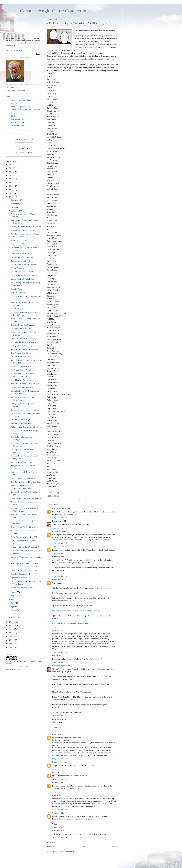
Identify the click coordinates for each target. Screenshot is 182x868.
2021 (11, 172)
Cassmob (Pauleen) (59, 666)
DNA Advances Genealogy (20, 420)
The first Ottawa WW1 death (21, 329)
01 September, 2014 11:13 (60, 528)
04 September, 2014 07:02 (60, 759)
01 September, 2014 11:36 (60, 543)
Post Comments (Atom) (65, 851)
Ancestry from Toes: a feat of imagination (26, 349)
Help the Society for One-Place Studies (25, 527)
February (14, 614)
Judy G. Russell (58, 547)
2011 (11, 629)
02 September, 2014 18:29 (60, 662)
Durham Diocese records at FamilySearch (26, 227)
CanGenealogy (16, 113)
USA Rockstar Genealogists (21, 357)
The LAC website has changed (22, 272)
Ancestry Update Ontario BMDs (22, 279)
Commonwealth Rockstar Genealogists (25, 338)
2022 (11, 168)
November (15, 204)
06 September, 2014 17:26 (60, 810)
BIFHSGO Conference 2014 (21, 367)
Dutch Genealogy (109, 550)
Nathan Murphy (58, 762)
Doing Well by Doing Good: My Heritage (26, 498)
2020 (11, 175)
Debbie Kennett (58, 580)
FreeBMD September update (21, 309)
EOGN (14, 116)
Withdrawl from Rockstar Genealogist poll (26, 427)
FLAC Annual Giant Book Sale (22, 370)
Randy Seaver (57, 521)
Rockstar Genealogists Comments (23, 325)
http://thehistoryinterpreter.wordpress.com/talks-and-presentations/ (76, 611)
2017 (11, 186)
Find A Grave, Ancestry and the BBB (24, 537)
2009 (11, 636)
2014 (11, 197)
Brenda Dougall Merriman (21, 107)
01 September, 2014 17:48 (60, 576)
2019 (11, 179)
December (15, 200)
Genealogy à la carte (19, 119)
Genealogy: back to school (20, 574)
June (13, 599)
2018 (11, 182)
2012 (11, 625)
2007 (11, 643)
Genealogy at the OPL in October (23, 230)
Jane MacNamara (17, 122)
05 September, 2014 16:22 (60, 779)
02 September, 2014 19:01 (60, 716)
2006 (11, 647)
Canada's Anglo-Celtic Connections (55, 11)
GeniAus (55, 734)
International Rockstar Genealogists (24, 342)
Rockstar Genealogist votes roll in (23, 478)
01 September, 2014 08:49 (60, 518)
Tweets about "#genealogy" (16, 90)
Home (83, 846)
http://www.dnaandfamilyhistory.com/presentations (71, 623)
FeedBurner (29, 153)
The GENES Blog (18, 125)
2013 (11, 622)
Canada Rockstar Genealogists (22, 387)
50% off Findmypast (18, 268)
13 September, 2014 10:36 (60, 838)
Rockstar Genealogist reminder (22, 462)
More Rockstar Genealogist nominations (25, 567)
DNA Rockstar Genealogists (21, 353)
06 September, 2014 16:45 (60, 792)
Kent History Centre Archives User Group (26, 482)
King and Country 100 (19, 292)
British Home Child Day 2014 (21, 261)
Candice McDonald (59, 508)
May (13, 603)
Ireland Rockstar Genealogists (21, 380)
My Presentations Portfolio (21, 100)
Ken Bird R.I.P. (16, 289)
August (14, 592)
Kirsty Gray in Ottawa (19, 244)
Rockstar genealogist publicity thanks (24, 570)
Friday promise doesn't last (20, 254)
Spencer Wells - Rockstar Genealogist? (25, 547)
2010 (11, 633)
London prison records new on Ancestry (25, 265)
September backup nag (19, 578)
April (13, 607)
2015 (11, 193)
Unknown (56, 782)
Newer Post (51, 846)
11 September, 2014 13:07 (60, 827)
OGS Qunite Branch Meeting (21, 346)
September (15, 211)
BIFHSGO (15, 103)
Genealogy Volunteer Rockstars (22, 423)
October (14, 207)
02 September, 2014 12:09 (60, 627)
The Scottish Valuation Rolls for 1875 (24, 275)
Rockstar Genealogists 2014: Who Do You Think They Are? (79, 23)
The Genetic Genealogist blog (86, 598)
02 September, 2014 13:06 (60, 652)
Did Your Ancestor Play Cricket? (22, 257)
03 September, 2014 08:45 (60, 731)
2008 (11, 640)
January (14, 617)
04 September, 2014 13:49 (60, 769)
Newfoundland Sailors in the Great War (25, 563)
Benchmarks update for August (22, 588)
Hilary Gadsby (58, 531)
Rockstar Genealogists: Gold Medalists (25, 410)
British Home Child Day (19, 240)
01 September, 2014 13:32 (60, 553)
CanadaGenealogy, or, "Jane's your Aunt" (26, 110)
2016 (11, 190)
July (13, 596)
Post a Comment (51, 842)
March (14, 610)
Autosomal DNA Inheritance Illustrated (25, 384)
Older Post (115, 846)
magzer (55, 772)
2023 (11, 164)
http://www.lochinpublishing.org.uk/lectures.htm (70, 593)
